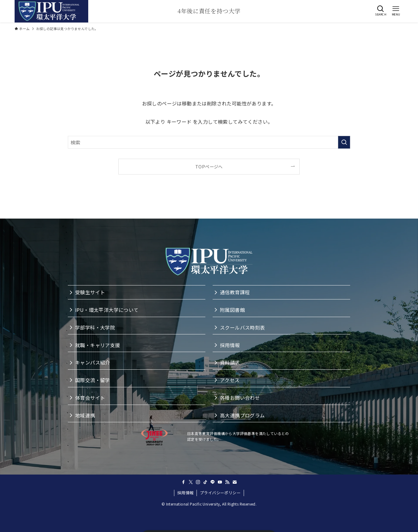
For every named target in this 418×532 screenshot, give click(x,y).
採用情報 (186, 493)
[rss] (227, 482)
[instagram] (198, 482)
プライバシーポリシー (220, 493)
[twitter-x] (191, 482)
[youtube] (220, 482)
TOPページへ (209, 166)
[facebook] (183, 482)
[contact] (235, 482)
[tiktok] (205, 482)
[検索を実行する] (344, 142)
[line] (213, 482)
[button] (381, 11)
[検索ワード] (209, 142)
